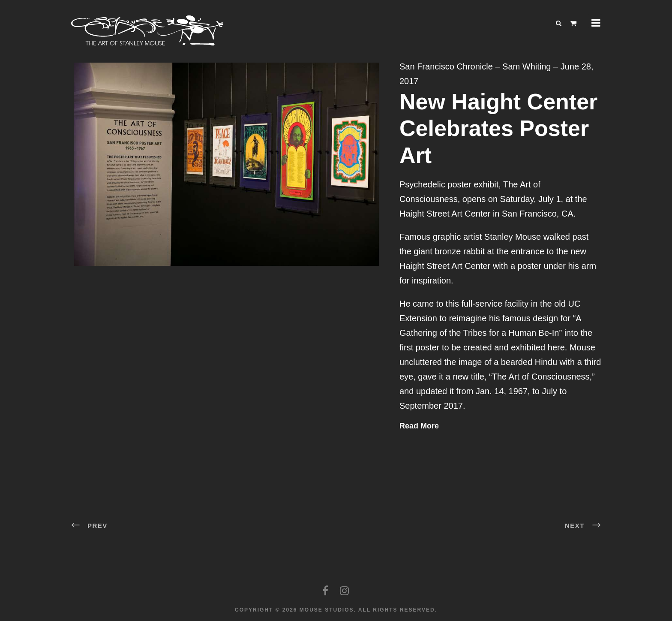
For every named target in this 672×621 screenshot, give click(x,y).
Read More (419, 426)
